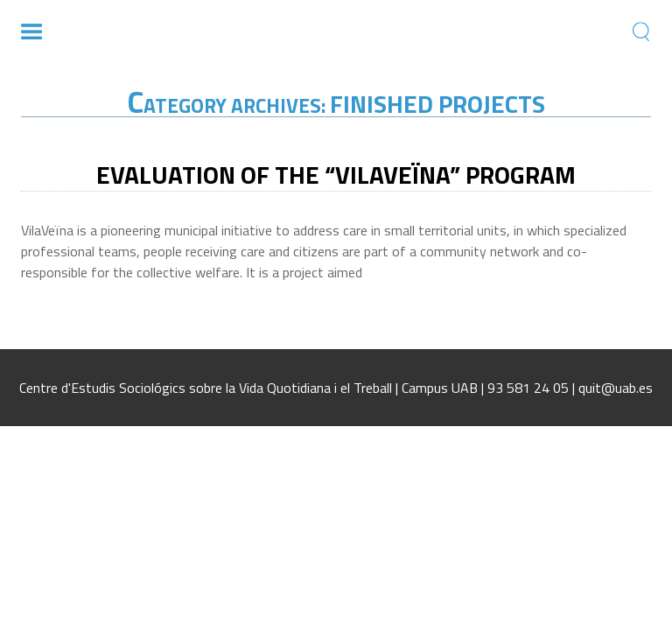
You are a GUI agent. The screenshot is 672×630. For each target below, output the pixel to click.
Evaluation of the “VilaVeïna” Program (336, 175)
